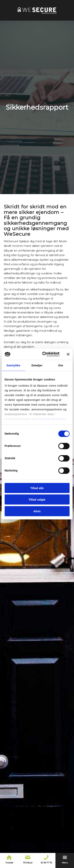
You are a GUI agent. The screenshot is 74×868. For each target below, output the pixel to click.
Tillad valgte (37, 500)
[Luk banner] (68, 354)
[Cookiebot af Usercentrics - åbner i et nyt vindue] (44, 354)
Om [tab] (61, 365)
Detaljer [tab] (37, 365)
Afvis (37, 511)
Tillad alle (37, 488)
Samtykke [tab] (13, 365)
